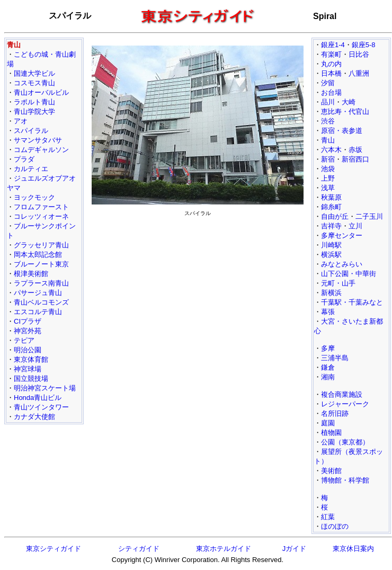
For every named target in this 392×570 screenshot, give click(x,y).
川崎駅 (331, 245)
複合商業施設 (342, 394)
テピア (24, 340)
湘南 (328, 377)
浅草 (328, 188)
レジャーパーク (345, 404)
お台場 (331, 92)
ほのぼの (335, 526)
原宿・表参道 (342, 131)
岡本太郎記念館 (38, 255)
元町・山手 (338, 283)
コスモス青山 (34, 83)
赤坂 (355, 150)
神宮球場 (28, 369)
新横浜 (331, 293)
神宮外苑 (28, 331)
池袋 (328, 169)
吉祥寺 (331, 226)
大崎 (349, 102)
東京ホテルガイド (224, 549)
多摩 (328, 348)
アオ (21, 121)
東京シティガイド (54, 549)
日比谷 (359, 54)
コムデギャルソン (41, 150)
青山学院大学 (34, 112)
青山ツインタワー (41, 407)
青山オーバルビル (41, 92)
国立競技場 (31, 378)
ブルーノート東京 (41, 264)
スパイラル (31, 131)
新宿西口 (355, 159)
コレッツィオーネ (41, 216)
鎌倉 (328, 367)
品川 (328, 102)
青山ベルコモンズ (41, 302)
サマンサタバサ (38, 140)
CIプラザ (28, 321)
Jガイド (295, 549)
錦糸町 (331, 207)
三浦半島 (335, 358)
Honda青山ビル (38, 398)
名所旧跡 (335, 413)
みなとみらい (342, 264)
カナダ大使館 (34, 417)
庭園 (328, 423)
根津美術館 (31, 274)
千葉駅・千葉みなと (352, 302)
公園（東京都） (345, 442)
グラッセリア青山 (41, 245)
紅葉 (328, 517)
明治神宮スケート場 (45, 388)
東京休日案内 (353, 549)
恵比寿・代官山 (345, 112)
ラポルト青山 (34, 102)
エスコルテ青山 (38, 312)
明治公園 (28, 350)
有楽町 (331, 54)
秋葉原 (331, 197)
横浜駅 (331, 255)
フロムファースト (41, 207)
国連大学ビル (34, 73)
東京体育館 (31, 359)
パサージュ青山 (38, 293)
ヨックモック (34, 197)
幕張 (328, 312)
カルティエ (31, 169)
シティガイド (139, 549)
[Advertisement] (198, 268)
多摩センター (342, 235)
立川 (355, 226)
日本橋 (331, 73)
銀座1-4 (333, 45)
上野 (328, 178)
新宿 (328, 159)
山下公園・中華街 (349, 274)
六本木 (331, 150)
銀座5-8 (364, 45)
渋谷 (328, 121)
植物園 (331, 433)
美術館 (331, 471)
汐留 (328, 83)
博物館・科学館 (345, 480)
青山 (328, 140)
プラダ (24, 159)
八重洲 (359, 73)
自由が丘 (335, 216)
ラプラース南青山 (41, 283)
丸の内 (331, 64)
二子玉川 (369, 216)
